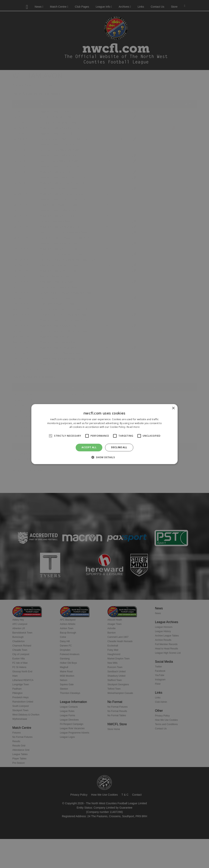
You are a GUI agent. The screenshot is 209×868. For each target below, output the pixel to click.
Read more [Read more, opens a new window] (133, 427)
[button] (104, 457)
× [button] (173, 408)
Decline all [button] (119, 447)
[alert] (104, 434)
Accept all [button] (89, 447)
